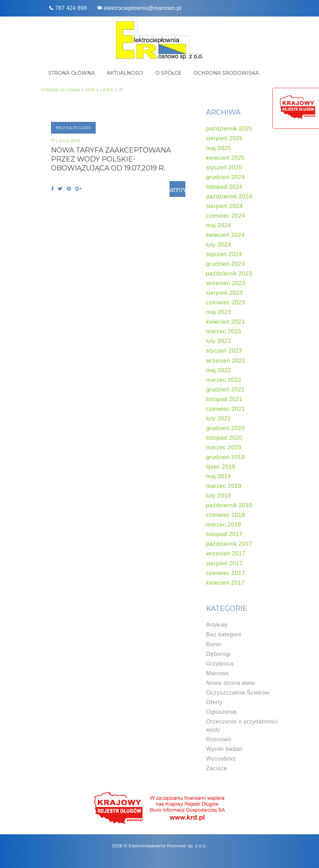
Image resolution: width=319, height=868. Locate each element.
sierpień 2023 (224, 293)
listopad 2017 (224, 534)
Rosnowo (219, 739)
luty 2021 (218, 419)
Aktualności (125, 73)
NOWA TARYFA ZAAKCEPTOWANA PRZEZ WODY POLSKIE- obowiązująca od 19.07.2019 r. (111, 159)
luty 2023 (218, 341)
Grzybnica (220, 664)
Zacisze (217, 768)
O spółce (168, 73)
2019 (90, 90)
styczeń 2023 (224, 351)
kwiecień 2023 (225, 322)
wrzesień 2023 (226, 283)
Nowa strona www (230, 683)
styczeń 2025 (224, 168)
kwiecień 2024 (225, 235)
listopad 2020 (224, 438)
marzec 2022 (224, 380)
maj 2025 (219, 148)
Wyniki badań (224, 749)
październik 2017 (229, 544)
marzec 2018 (224, 525)
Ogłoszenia (221, 712)
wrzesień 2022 (226, 361)
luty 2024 (218, 245)
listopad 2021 (224, 399)
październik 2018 (229, 505)
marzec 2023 (224, 331)
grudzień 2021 (225, 390)
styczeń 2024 (224, 254)
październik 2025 (229, 129)
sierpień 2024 (224, 206)
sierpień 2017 (224, 563)
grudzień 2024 (225, 177)
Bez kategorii (73, 128)
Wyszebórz (221, 759)
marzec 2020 (224, 447)
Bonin (214, 644)
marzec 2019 (224, 486)
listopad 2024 (224, 187)
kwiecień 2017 (225, 583)
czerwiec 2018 (225, 515)
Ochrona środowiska (226, 73)
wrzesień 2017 (226, 553)
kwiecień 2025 (225, 158)
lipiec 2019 (221, 467)
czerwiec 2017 (225, 573)
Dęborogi (218, 654)
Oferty (214, 702)
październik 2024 (229, 196)
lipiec (107, 90)
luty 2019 (218, 496)
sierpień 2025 (224, 138)
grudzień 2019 (225, 457)
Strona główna (71, 73)
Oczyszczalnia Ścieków (238, 693)
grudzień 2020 (225, 428)
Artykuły (217, 625)
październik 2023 (229, 274)
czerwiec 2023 (225, 302)
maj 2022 (219, 370)
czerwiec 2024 (225, 216)
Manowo (217, 673)
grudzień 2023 (225, 264)
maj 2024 (219, 225)
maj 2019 (219, 476)
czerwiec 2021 (225, 409)
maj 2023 (219, 312)
